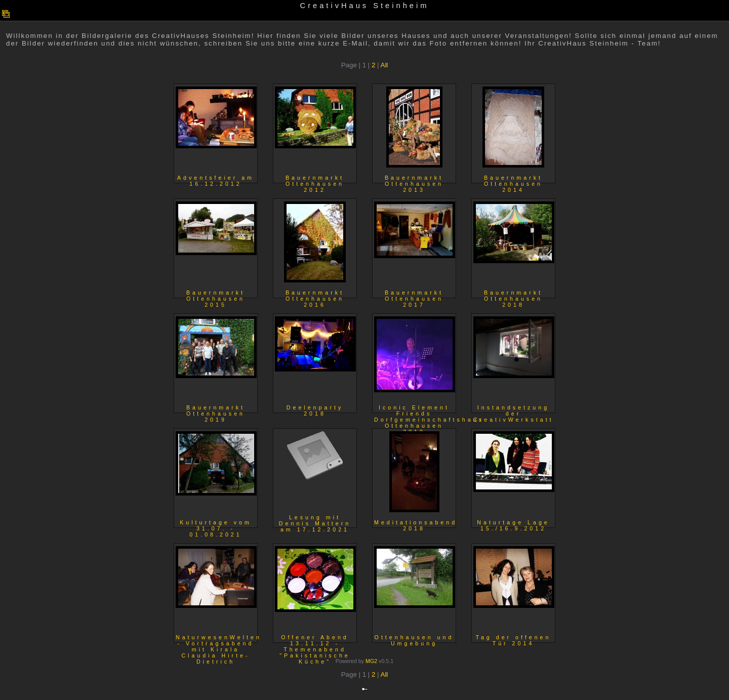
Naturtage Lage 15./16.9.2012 (514, 480)
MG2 (371, 661)
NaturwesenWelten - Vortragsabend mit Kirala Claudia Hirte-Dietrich (217, 594)
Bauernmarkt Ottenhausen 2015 (216, 250)
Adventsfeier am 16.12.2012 (216, 135)
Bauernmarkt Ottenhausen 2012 (315, 135)
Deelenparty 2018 (315, 365)
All (384, 65)
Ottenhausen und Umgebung (415, 594)
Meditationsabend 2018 (415, 480)
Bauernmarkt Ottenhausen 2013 (414, 135)
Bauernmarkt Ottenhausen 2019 (216, 365)
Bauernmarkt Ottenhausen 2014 (513, 135)
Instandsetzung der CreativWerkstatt (514, 365)
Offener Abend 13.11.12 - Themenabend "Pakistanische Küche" (315, 594)
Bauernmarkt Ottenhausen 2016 (315, 250)
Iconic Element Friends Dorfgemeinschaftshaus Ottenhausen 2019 (415, 365)
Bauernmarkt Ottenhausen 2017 (415, 250)
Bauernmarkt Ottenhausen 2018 (514, 250)
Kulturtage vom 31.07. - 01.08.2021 (216, 480)
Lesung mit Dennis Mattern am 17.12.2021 (315, 480)
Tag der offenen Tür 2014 (514, 594)
